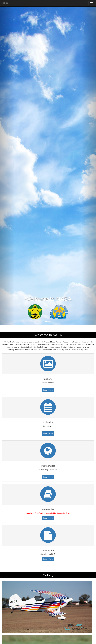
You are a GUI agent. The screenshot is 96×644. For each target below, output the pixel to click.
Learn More (48, 390)
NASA (5, 3)
